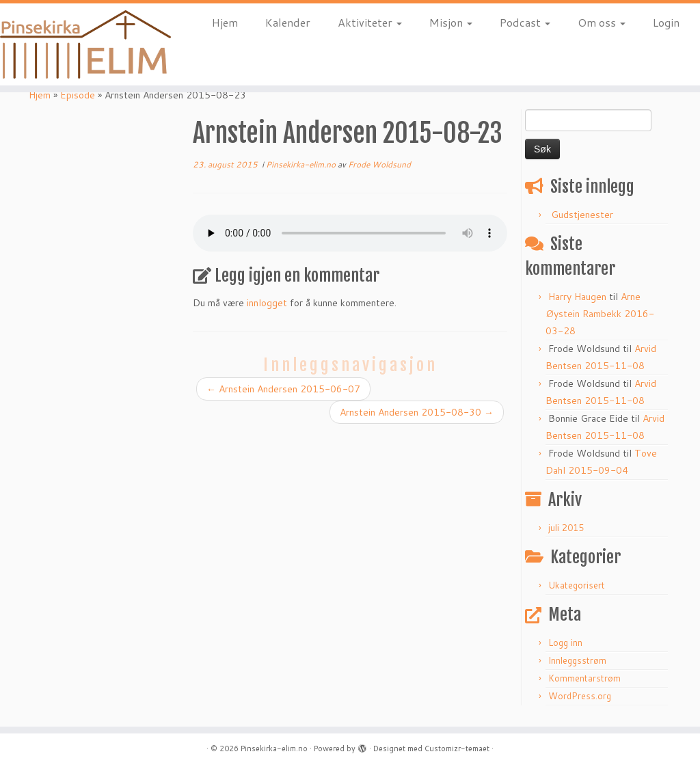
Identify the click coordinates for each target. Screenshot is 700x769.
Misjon (451, 22)
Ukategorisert (577, 585)
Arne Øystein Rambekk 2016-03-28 (600, 314)
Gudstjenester (582, 215)
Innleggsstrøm (577, 660)
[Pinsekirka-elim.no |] (82, 44)
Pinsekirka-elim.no (302, 164)
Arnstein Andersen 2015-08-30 (417, 412)
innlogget (267, 303)
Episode (78, 95)
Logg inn (565, 643)
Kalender (288, 22)
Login (666, 22)
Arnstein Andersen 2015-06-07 (283, 389)
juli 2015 (566, 528)
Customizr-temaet (457, 748)
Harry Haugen (577, 297)
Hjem (225, 22)
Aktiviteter (370, 22)
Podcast (525, 22)
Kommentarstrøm (584, 678)
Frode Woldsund (379, 164)
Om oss (602, 22)
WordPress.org (580, 696)
